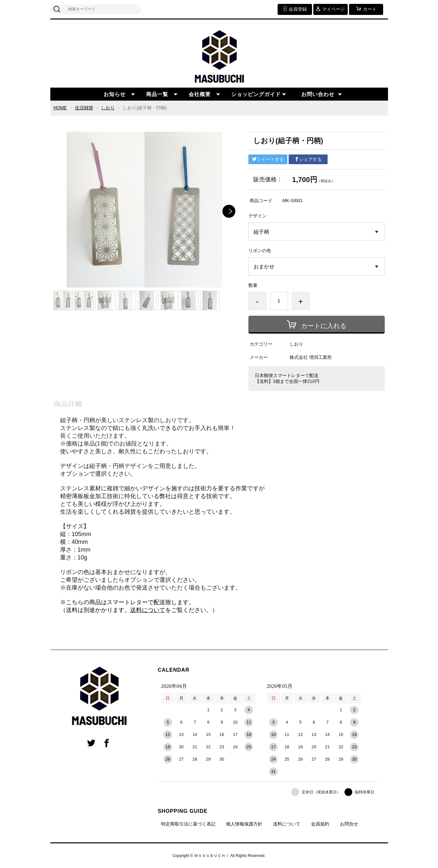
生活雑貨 (84, 108)
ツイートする (268, 159)
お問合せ (349, 824)
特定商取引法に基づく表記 (188, 824)
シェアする (308, 159)
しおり (108, 108)
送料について (148, 610)
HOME (60, 108)
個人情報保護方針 (244, 824)
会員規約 (320, 824)
